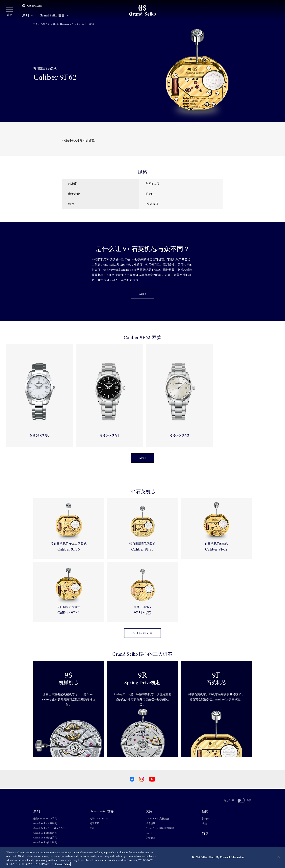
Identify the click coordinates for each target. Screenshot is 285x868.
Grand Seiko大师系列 (45, 823)
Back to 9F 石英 (142, 633)
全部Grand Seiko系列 (45, 819)
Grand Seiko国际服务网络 (160, 828)
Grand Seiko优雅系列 (45, 842)
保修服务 (151, 838)
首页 (35, 24)
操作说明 (151, 823)
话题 (204, 823)
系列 (28, 15)
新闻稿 (206, 819)
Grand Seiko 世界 (54, 15)
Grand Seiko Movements (60, 24)
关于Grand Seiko (99, 819)
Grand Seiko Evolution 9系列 (50, 828)
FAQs (149, 833)
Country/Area (32, 6)
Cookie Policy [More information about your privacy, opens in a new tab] (63, 864)
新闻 (205, 811)
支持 (149, 811)
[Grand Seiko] (142, 10)
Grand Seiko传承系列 (45, 833)
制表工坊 (95, 823)
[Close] (279, 857)
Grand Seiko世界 (102, 811)
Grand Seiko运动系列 (45, 838)
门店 (205, 834)
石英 (76, 24)
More (143, 294)
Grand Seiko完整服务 (158, 819)
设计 (92, 828)
